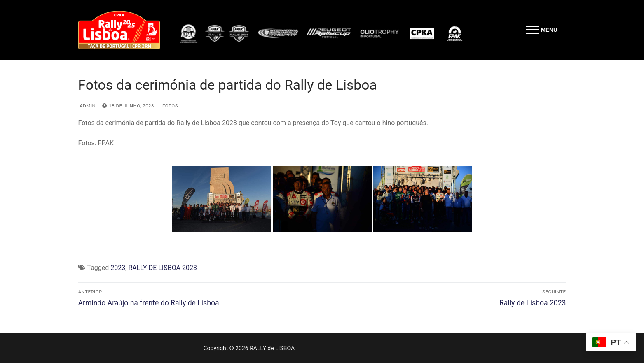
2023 (118, 268)
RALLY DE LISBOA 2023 (162, 268)
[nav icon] (542, 30)
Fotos (169, 106)
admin (87, 106)
